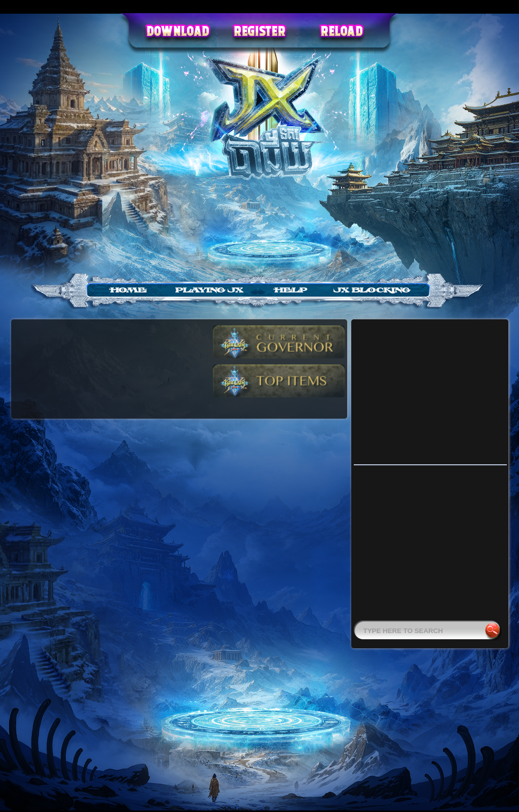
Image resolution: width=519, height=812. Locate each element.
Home (128, 290)
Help (291, 290)
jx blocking (372, 290)
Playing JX (209, 290)
